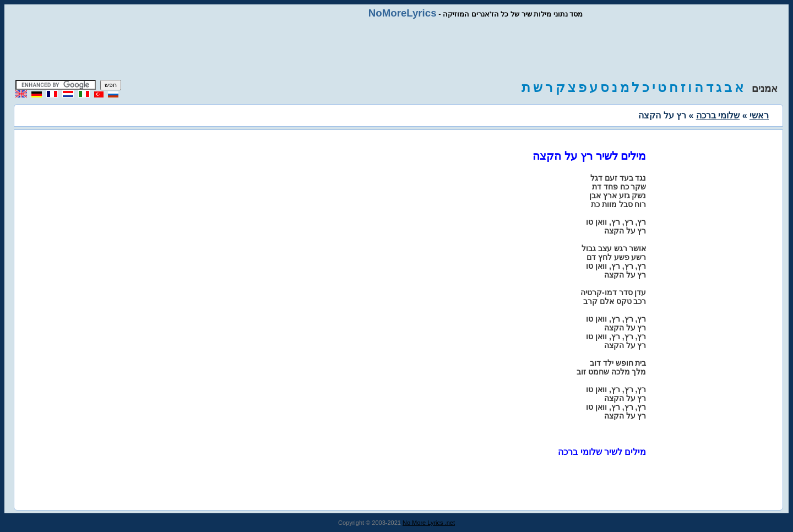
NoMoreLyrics (403, 13)
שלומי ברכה (718, 115)
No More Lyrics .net (429, 523)
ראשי (759, 115)
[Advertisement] (397, 50)
